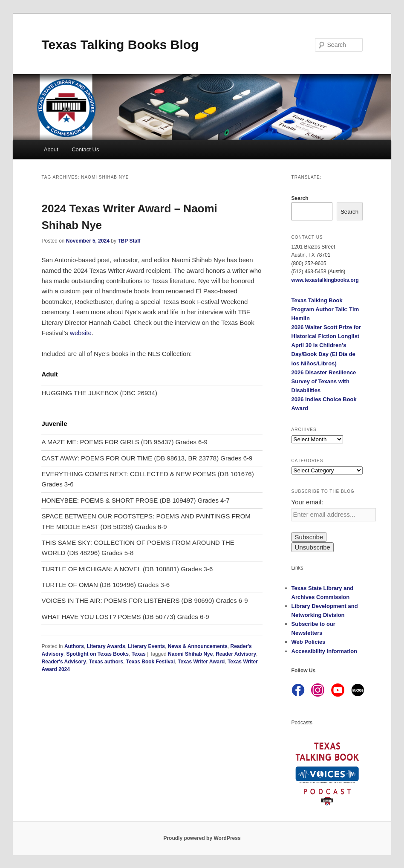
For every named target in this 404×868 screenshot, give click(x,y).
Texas (139, 654)
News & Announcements (198, 646)
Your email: (307, 502)
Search (300, 198)
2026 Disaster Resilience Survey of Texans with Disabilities (324, 381)
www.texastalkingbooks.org (325, 280)
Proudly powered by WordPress (202, 838)
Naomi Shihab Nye (190, 654)
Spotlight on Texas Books (98, 654)
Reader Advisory (236, 654)
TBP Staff (129, 241)
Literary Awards (106, 646)
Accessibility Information (325, 651)
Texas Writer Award (201, 662)
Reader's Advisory (63, 662)
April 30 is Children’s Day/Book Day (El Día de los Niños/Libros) (323, 354)
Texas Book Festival (151, 662)
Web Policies (309, 642)
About (51, 149)
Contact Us (85, 149)
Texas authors (106, 662)
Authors (74, 646)
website (81, 333)
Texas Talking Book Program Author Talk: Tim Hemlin (325, 309)
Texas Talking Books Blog (120, 45)
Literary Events (146, 646)
